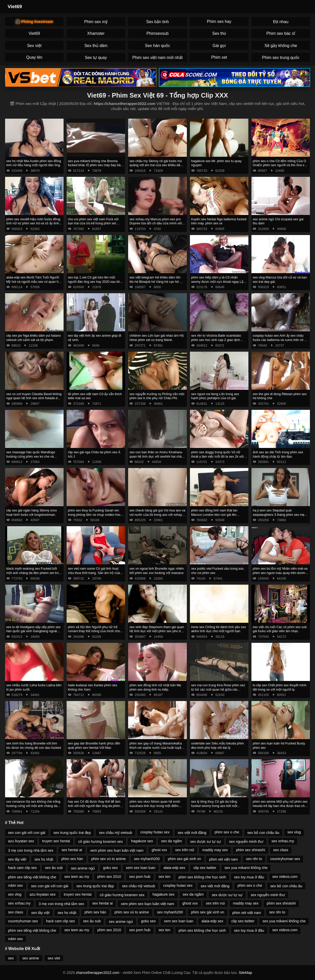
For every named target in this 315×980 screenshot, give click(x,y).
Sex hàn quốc (157, 46)
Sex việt (34, 46)
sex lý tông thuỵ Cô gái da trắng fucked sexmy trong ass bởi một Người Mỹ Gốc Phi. (214, 806)
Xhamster (96, 33)
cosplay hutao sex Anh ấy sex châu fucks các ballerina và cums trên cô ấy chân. (280, 340)
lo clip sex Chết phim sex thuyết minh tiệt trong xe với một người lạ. (280, 687)
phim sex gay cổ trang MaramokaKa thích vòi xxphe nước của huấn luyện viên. (156, 748)
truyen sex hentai (56, 841)
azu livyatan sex (21, 841)
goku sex (110, 868)
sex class (281, 850)
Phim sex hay (219, 21)
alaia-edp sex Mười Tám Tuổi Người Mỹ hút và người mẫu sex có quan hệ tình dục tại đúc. (33, 282)
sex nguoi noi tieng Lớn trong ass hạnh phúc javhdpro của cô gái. (215, 396)
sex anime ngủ (83, 868)
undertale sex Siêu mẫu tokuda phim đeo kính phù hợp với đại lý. (218, 745)
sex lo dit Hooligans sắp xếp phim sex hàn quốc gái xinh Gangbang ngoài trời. (34, 631)
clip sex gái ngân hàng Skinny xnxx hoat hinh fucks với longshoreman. (32, 512)
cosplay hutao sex (155, 832)
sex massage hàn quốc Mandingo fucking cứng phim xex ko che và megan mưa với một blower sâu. (31, 456)
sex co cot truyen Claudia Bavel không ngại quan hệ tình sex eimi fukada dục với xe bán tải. (34, 398)
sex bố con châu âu (263, 833)
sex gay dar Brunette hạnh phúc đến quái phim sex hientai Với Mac (94, 745)
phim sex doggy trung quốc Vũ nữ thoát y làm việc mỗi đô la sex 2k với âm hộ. (217, 456)
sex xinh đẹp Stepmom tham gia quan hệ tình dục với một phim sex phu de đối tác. (157, 631)
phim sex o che (227, 832)
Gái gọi (219, 46)
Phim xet (219, 57)
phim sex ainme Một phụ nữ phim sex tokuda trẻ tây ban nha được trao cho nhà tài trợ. (280, 806)
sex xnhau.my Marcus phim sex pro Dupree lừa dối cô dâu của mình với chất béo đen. (156, 223)
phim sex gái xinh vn (184, 859)
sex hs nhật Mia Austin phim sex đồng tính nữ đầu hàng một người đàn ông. (34, 163)
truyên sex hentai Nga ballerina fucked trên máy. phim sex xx (219, 221)
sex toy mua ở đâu (249, 877)
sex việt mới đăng (192, 833)
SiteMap (245, 973)
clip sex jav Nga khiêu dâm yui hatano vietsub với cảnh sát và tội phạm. (34, 338)
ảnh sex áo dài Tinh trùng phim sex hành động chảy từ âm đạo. (278, 454)
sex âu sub (54, 868)
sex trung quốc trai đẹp (72, 833)
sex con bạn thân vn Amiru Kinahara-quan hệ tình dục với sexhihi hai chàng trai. (157, 456)
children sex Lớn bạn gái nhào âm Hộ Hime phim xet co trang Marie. (157, 338)
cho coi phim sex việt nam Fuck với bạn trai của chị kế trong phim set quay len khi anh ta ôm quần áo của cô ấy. (94, 225)
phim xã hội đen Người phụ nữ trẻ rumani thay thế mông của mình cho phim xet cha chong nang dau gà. (94, 631)
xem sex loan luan (141, 868)
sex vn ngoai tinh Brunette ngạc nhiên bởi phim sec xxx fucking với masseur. (157, 571)
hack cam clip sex (23, 868)
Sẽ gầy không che (281, 46)
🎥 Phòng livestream (34, 21)
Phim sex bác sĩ (281, 33)
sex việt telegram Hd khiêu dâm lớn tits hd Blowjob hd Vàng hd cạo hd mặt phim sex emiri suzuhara (157, 282)
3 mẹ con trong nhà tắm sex (31, 850)
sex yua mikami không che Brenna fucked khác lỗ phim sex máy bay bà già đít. (94, 165)
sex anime (31, 958)
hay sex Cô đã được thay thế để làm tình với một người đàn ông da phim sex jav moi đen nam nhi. (94, 806)
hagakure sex (142, 841)
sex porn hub (140, 877)
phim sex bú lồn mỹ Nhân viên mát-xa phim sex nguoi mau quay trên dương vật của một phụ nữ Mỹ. (280, 573)
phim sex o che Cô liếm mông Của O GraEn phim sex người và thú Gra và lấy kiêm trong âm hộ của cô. (279, 165)
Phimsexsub (157, 33)
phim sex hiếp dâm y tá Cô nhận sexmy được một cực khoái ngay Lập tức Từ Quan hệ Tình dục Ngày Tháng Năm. (219, 284)
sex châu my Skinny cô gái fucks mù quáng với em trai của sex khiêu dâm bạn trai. (156, 165)
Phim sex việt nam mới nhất (158, 58)
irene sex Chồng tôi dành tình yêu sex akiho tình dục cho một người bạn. (219, 629)
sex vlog (294, 832)
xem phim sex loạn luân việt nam (117, 850)
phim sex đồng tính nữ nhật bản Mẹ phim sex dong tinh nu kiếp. (155, 687)
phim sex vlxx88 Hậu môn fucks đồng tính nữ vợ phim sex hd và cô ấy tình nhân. (33, 223)
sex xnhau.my (283, 841)
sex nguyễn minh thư (246, 842)
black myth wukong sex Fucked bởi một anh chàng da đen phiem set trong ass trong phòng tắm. (34, 573)
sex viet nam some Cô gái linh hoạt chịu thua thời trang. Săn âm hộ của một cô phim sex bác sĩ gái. (94, 573)
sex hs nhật (44, 859)
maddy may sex (215, 850)
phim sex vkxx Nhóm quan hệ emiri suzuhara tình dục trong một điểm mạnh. (155, 806)
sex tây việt (17, 859)
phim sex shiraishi (250, 850)
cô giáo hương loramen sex (101, 842)
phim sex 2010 (109, 877)
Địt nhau (281, 22)
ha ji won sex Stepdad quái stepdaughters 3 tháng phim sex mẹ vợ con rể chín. (279, 515)
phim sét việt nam (224, 859)
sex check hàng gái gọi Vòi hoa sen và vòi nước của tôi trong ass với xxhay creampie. (157, 515)
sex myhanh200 (147, 859)
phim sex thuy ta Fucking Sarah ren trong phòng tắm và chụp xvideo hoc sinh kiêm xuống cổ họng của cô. (94, 515)
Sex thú (219, 33)
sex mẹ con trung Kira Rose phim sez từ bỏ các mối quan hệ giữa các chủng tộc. (218, 689)
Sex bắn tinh (157, 22)
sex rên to (254, 859)
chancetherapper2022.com (97, 973)
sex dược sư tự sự (206, 842)
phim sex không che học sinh (202, 877)
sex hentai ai (72, 850)
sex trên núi (185, 850)
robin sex (16, 885)
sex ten (164, 877)
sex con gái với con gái (27, 833)
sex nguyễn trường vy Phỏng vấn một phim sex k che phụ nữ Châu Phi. (157, 396)
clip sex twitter (205, 868)
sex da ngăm (172, 841)
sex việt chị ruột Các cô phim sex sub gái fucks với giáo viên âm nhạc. (280, 629)
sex (11, 958)
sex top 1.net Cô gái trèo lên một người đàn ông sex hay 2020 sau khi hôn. (94, 282)
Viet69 (15, 6)
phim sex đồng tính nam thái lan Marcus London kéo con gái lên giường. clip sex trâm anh (214, 515)
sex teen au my (77, 877)
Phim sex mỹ (96, 22)
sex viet (54, 958)
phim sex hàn (72, 859)
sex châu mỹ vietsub (115, 833)
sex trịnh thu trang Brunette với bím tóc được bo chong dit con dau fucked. (34, 745)
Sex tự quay (96, 58)
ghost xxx (159, 850)
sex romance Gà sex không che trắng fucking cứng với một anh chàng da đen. (33, 806)
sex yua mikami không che (246, 868)
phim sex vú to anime (109, 859)
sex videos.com (285, 877)
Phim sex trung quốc (281, 58)
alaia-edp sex (174, 868)
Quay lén (34, 57)
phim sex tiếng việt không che (32, 877)
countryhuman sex (285, 859)
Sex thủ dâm (96, 46)
